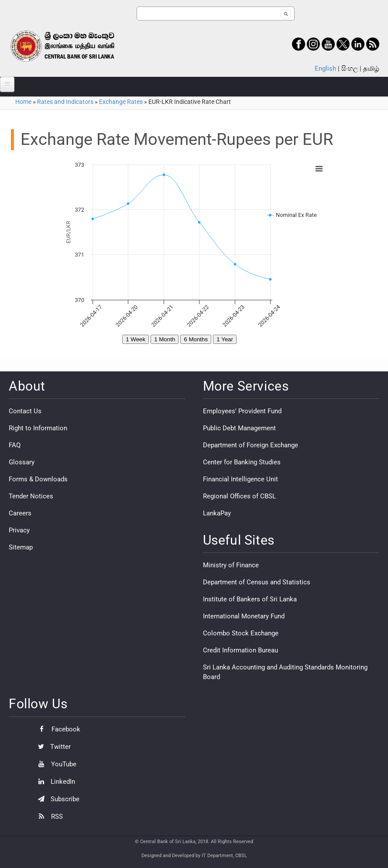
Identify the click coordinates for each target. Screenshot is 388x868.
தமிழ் (371, 69)
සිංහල (350, 69)
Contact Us (25, 411)
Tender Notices (31, 496)
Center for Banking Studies (242, 462)
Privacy (19, 530)
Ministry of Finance (231, 565)
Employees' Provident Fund (242, 411)
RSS (48, 817)
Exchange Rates (121, 102)
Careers (20, 513)
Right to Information (38, 428)
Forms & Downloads (38, 479)
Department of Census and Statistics (257, 582)
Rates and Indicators (65, 102)
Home (23, 102)
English (325, 69)
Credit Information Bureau (240, 650)
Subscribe (57, 799)
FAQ (15, 445)
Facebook (57, 729)
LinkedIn (54, 782)
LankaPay (217, 513)
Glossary (22, 462)
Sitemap (21, 547)
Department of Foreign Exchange (251, 445)
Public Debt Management (239, 428)
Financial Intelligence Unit (240, 479)
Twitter (52, 747)
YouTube (55, 764)
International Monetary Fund (244, 616)
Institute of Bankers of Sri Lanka (250, 599)
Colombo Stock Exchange (241, 633)
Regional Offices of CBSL (239, 496)
